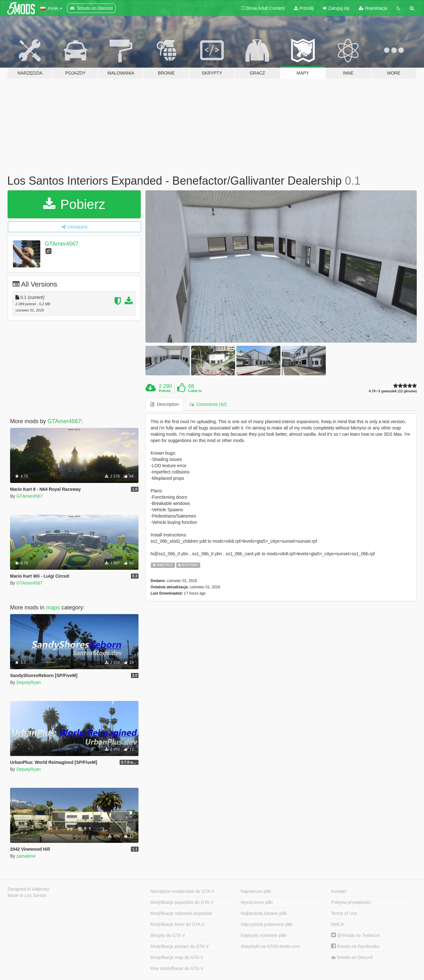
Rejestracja (373, 8)
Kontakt (339, 891)
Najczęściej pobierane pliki (267, 924)
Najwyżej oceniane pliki (264, 935)
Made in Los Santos (27, 895)
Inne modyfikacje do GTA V (177, 968)
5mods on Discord (352, 958)
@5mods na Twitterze (355, 935)
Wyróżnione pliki (257, 902)
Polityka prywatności (351, 902)
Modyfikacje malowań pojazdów (181, 913)
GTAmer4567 (62, 244)
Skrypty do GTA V (167, 935)
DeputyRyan (28, 682)
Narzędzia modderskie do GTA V (182, 891)
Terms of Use (344, 913)
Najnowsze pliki (256, 891)
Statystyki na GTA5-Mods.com (270, 946)
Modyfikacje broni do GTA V (177, 924)
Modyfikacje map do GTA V (177, 957)
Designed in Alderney (28, 889)
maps (53, 608)
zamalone (26, 856)
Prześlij (304, 8)
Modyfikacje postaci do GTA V (179, 946)
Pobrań (165, 391)
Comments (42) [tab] (208, 404)
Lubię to (195, 391)
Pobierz (74, 204)
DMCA (338, 924)
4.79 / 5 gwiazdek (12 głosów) (393, 391)
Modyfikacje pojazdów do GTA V (182, 902)
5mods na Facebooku (355, 946)
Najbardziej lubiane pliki (264, 913)
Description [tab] (165, 404)
